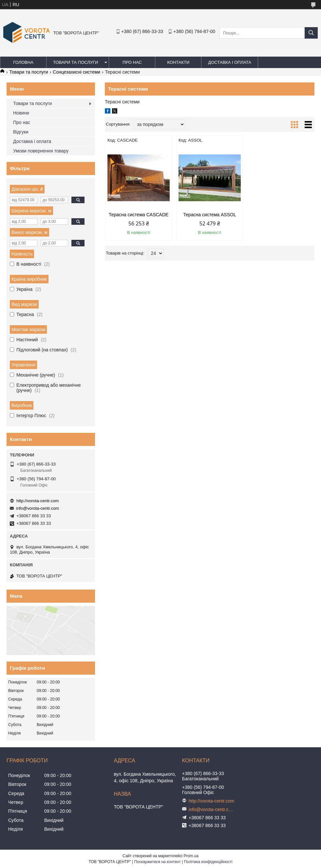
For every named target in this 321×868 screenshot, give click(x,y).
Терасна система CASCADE (139, 215)
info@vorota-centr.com (38, 508)
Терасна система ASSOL (209, 215)
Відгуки (21, 132)
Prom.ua (191, 856)
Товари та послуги (76, 62)
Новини (21, 113)
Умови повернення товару (41, 151)
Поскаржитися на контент (158, 862)
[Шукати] (311, 33)
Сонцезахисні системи (76, 72)
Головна (23, 62)
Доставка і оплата (230, 62)
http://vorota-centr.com (38, 501)
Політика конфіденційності (208, 862)
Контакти (178, 62)
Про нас (132, 62)
